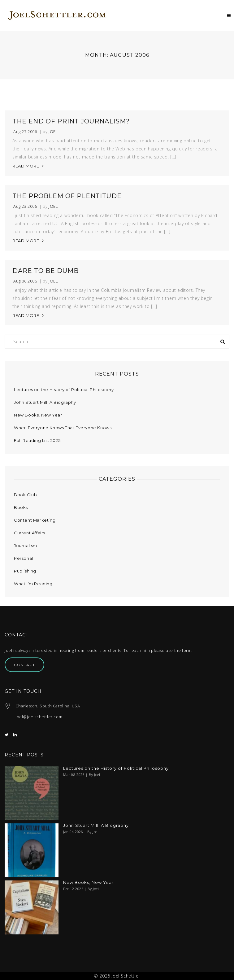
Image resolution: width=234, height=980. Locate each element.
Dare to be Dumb (45, 271)
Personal (24, 558)
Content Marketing (35, 520)
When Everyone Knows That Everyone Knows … (65, 428)
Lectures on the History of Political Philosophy (64, 390)
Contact (24, 665)
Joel (53, 132)
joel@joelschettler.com (39, 717)
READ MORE (26, 166)
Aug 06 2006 (25, 281)
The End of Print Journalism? (71, 121)
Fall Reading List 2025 (37, 440)
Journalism (26, 546)
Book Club (25, 495)
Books (21, 507)
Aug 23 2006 (25, 206)
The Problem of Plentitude (67, 196)
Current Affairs (30, 533)
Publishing (25, 571)
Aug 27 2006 (25, 132)
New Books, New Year (38, 415)
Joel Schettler (126, 976)
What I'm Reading (33, 584)
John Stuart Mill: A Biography (45, 402)
